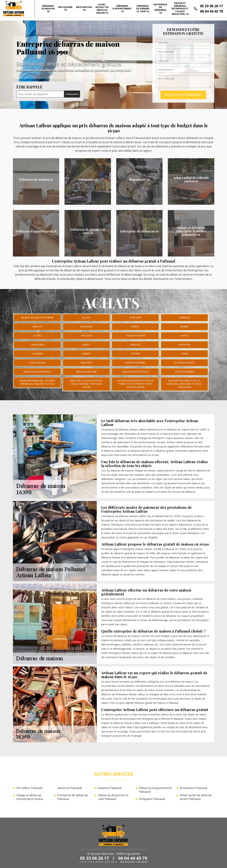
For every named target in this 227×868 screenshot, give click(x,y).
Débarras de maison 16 (48, 9)
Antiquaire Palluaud (152, 799)
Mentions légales (134, 862)
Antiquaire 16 (65, 8)
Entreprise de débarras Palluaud (73, 797)
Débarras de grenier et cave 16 (143, 9)
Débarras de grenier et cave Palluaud (113, 797)
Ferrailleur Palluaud (29, 788)
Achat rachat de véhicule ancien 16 (102, 9)
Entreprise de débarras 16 (160, 9)
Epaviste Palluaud (110, 788)
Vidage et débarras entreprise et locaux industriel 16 (180, 8)
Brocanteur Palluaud (193, 788)
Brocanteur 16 (84, 8)
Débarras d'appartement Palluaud (155, 790)
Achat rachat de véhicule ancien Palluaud (196, 797)
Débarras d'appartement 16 (122, 9)
